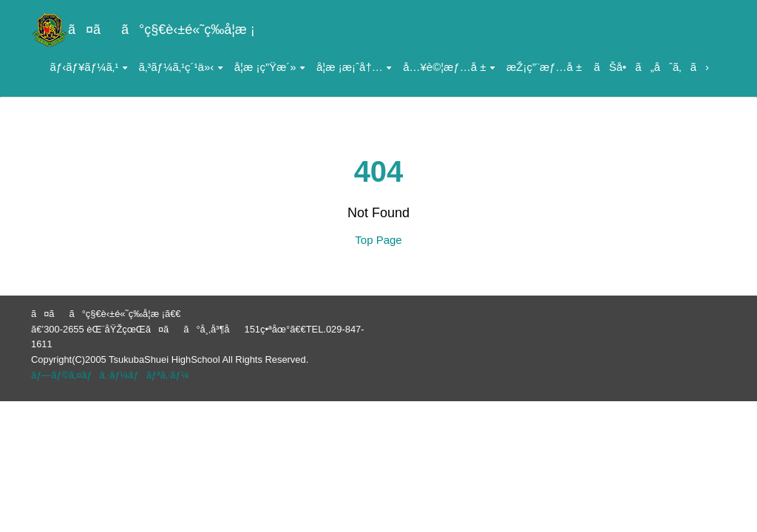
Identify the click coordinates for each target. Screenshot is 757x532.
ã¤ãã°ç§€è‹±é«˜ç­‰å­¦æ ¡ (143, 30)
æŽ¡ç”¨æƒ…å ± (544, 67)
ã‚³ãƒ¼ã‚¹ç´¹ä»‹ (181, 67)
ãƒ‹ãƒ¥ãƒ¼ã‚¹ (89, 67)
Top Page (378, 240)
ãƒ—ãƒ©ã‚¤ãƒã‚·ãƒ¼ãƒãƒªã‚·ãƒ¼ (110, 375)
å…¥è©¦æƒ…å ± (449, 67)
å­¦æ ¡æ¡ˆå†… (354, 67)
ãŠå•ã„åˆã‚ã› (651, 67)
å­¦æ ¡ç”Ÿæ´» (269, 67)
